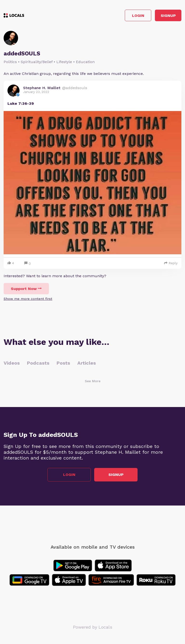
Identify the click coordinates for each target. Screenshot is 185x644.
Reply (171, 263)
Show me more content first (28, 299)
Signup (168, 16)
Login (138, 16)
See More (93, 381)
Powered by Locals (93, 627)
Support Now (26, 289)
